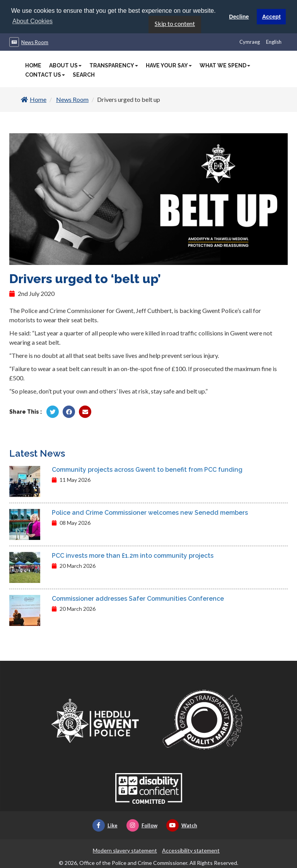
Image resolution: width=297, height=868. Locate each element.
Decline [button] (239, 17)
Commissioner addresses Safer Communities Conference (138, 598)
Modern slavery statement (125, 850)
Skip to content (175, 23)
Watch (182, 825)
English (274, 41)
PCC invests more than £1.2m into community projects (133, 555)
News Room (35, 42)
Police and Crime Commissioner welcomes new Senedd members (150, 512)
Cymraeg (250, 41)
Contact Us (45, 74)
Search (84, 74)
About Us (65, 65)
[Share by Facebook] (69, 411)
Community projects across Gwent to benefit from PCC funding (147, 469)
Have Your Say (169, 65)
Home (33, 65)
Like (105, 825)
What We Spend (225, 65)
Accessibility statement (191, 850)
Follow (142, 825)
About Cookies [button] (32, 21)
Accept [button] (271, 17)
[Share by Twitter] (53, 411)
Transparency (114, 65)
